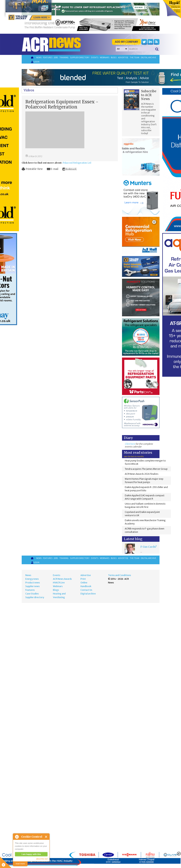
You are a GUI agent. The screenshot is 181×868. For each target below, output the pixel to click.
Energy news (32, 579)
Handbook (86, 586)
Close (46, 837)
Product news (33, 583)
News (39, 58)
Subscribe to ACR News (149, 95)
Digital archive (148, 58)
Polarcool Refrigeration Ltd (77, 163)
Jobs (56, 58)
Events (95, 58)
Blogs (114, 58)
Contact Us (86, 590)
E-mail (54, 169)
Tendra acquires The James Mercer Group (146, 469)
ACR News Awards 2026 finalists (142, 474)
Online (84, 583)
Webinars (105, 58)
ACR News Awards (62, 579)
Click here (130, 444)
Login (35, 62)
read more (20, 864)
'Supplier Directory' (150, 44)
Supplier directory (80, 58)
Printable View (34, 169)
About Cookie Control (17, 837)
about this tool (42, 859)
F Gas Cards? (148, 547)
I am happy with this (31, 854)
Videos (29, 90)
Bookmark (71, 169)
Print (83, 579)
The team (135, 58)
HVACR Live (59, 583)
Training (64, 58)
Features (48, 58)
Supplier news (33, 586)
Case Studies (32, 594)
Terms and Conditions (120, 575)
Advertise (123, 58)
